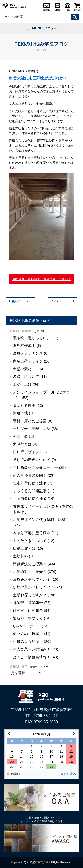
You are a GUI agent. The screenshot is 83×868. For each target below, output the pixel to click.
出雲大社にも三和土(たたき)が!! (37, 78)
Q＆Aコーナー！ (27, 626)
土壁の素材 (24, 369)
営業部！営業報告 (28, 603)
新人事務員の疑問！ (30, 475)
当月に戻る (68, 774)
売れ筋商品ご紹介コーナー (35, 468)
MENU (42, 28)
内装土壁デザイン (28, 361)
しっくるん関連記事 (30, 491)
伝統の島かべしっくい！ (34, 587)
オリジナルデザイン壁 (32, 429)
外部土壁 (20, 437)
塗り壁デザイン (26, 452)
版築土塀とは (24, 548)
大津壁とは (22, 444)
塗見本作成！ (24, 346)
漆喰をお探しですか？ (32, 580)
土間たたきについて (30, 541)
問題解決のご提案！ (30, 564)
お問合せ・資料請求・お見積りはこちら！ (42, 279)
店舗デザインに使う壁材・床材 (39, 520)
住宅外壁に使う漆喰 (30, 483)
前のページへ (22, 301)
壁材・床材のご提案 (30, 421)
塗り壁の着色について (32, 460)
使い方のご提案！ (28, 634)
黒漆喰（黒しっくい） (32, 338)
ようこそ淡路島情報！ (32, 657)
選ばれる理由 (24, 406)
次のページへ (61, 301)
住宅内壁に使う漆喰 (30, 499)
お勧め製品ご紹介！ (30, 572)
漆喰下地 (20, 413)
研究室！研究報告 (28, 611)
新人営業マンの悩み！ (32, 649)
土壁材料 (20, 556)
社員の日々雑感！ (28, 642)
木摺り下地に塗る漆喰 (32, 533)
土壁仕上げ (22, 384)
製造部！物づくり (28, 618)
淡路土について (26, 377)
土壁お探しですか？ (30, 595)
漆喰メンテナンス (28, 353)
